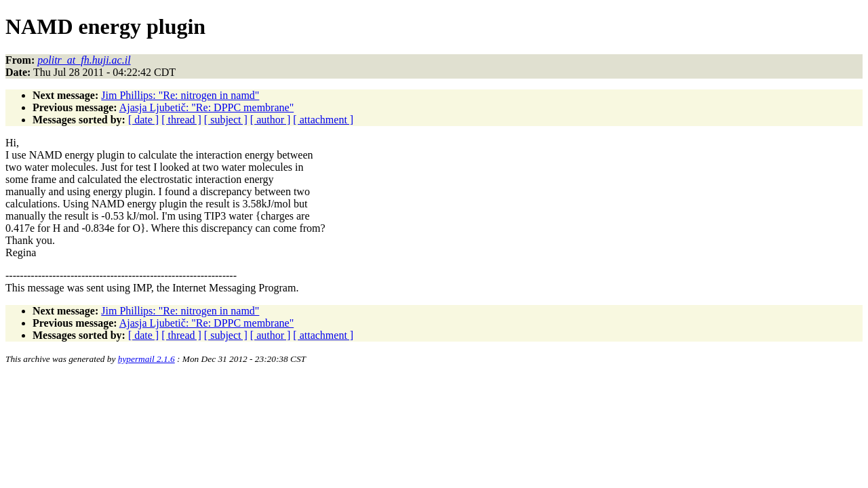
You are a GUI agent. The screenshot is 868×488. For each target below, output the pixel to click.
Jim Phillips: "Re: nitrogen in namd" (180, 95)
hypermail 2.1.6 (146, 359)
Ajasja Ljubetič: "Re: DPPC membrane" (206, 107)
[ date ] (143, 120)
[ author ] (271, 120)
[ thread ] (181, 120)
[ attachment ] (323, 120)
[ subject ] (226, 120)
